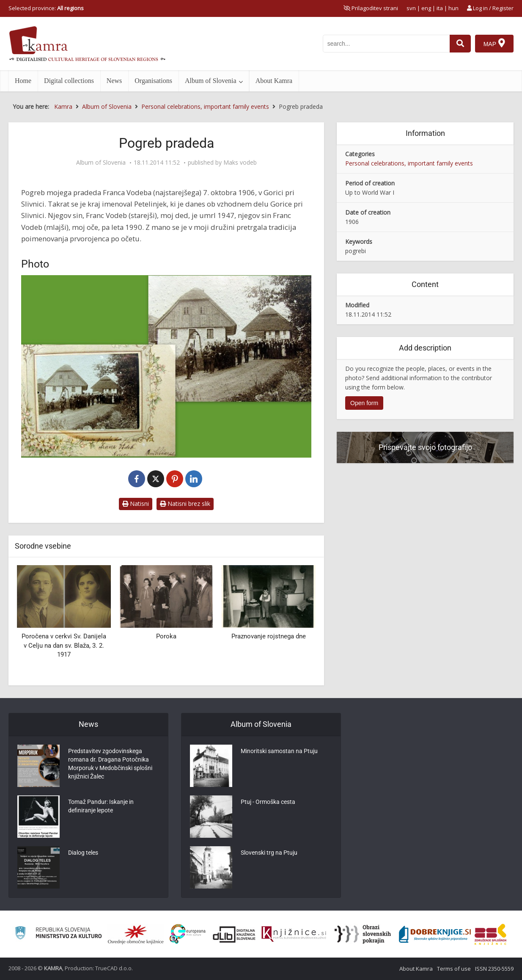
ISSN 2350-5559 (494, 969)
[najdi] (460, 44)
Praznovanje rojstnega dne (269, 636)
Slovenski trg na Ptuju (269, 853)
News (114, 81)
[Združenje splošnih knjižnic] (490, 934)
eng (426, 8)
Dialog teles (83, 853)
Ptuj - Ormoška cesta (268, 802)
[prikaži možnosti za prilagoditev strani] (371, 8)
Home (23, 81)
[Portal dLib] (234, 934)
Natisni (136, 504)
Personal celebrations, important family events (409, 163)
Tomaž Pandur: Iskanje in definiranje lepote (101, 806)
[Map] (494, 44)
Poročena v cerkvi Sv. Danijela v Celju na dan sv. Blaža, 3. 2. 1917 (64, 645)
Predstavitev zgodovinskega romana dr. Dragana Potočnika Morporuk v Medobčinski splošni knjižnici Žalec (110, 764)
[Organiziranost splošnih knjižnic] (136, 934)
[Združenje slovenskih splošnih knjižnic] (294, 934)
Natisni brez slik (185, 504)
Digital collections (69, 81)
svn (411, 8)
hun (453, 8)
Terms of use (454, 969)
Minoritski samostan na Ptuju (279, 751)
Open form (364, 403)
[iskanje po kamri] (386, 44)
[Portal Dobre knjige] (435, 934)
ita (440, 8)
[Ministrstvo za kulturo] (58, 934)
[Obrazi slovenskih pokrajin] (363, 934)
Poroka (166, 636)
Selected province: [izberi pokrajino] (46, 8)
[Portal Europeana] (188, 934)
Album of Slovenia (211, 81)
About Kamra (274, 81)
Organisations (153, 81)
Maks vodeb (240, 163)
